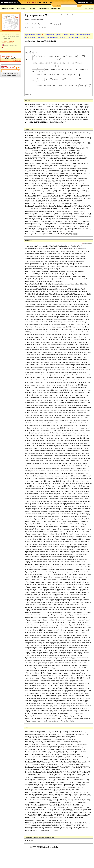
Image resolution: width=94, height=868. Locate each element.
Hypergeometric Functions (33, 35)
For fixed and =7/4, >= (56, 37)
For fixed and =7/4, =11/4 (77, 37)
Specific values (69, 35)
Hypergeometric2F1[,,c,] (53, 35)
